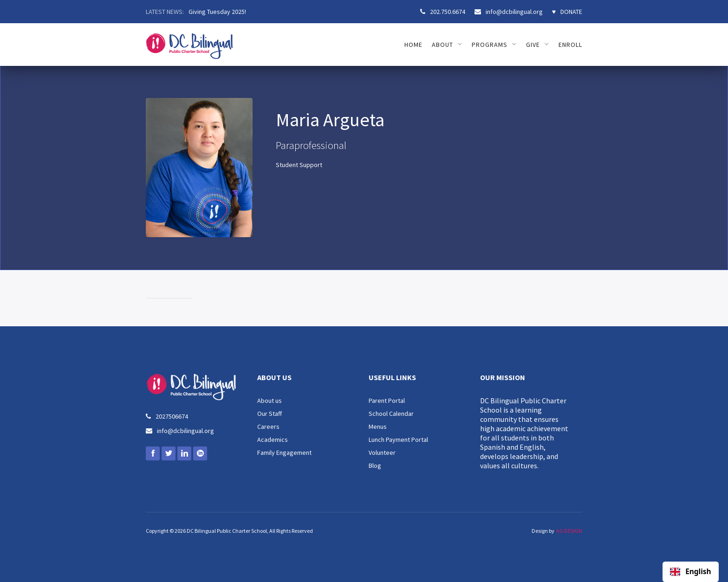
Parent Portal (387, 401)
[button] (447, 45)
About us (270, 401)
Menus (378, 427)
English (690, 572)
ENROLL (570, 45)
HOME (413, 45)
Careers (268, 427)
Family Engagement (284, 453)
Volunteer (382, 453)
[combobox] (691, 572)
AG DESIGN (569, 531)
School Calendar (391, 414)
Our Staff (270, 414)
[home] (189, 41)
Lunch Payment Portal (398, 440)
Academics (273, 440)
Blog (375, 466)
